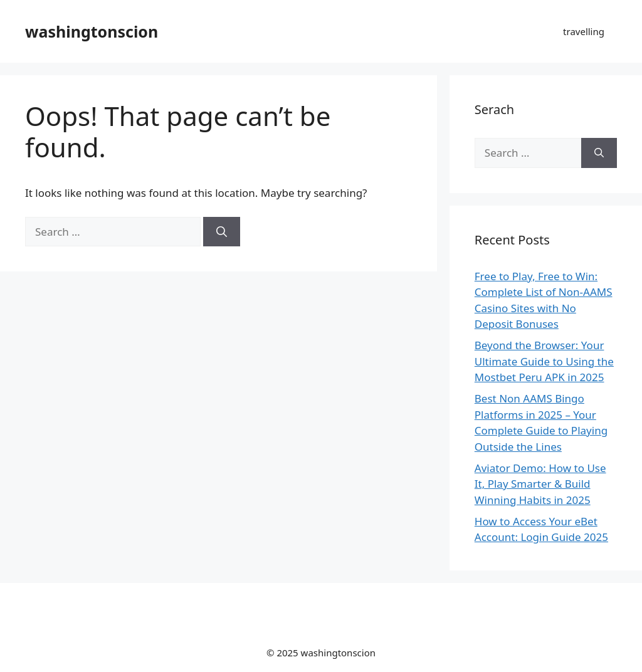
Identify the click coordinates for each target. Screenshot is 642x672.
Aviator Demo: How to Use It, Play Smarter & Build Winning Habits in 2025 (540, 484)
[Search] (222, 232)
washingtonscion (92, 31)
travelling (584, 31)
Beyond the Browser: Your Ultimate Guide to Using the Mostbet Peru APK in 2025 (544, 361)
